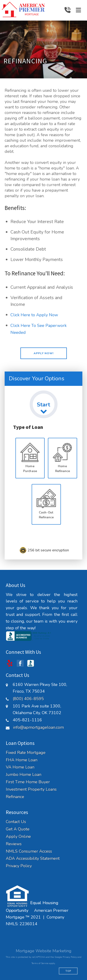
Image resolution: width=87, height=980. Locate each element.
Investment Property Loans (31, 789)
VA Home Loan (20, 767)
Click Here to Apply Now (34, 315)
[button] (44, 353)
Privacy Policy (19, 866)
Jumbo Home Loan (24, 775)
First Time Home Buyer (28, 782)
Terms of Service (40, 963)
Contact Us (16, 822)
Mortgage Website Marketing (44, 951)
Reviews (14, 844)
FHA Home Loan (22, 760)
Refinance (15, 797)
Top (68, 971)
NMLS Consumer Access (29, 851)
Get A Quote (18, 829)
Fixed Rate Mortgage (26, 753)
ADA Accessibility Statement (33, 859)
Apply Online (18, 837)
